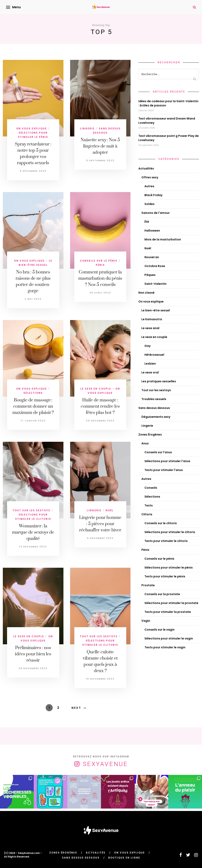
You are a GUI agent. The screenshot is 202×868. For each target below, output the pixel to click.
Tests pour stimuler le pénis (165, 576)
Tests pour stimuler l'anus (164, 470)
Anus (145, 443)
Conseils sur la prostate (162, 594)
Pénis (100, 265)
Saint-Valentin (155, 284)
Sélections (33, 393)
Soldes (149, 204)
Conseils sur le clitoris (161, 523)
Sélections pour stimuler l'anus (167, 461)
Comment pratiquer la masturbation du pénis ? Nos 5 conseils (100, 278)
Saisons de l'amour (156, 213)
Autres (149, 186)
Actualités (146, 168)
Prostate (148, 585)
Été (147, 222)
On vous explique (32, 128)
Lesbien (150, 364)
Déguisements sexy (156, 417)
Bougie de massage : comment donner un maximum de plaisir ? (33, 406)
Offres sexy (150, 177)
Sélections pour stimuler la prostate (171, 603)
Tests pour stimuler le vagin (165, 647)
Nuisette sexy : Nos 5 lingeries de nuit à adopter (100, 146)
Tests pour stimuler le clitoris (166, 541)
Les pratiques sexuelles (159, 381)
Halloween (152, 231)
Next (76, 708)
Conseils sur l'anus (158, 452)
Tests (149, 505)
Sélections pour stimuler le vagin (169, 638)
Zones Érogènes (150, 435)
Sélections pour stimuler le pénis (169, 568)
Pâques (150, 275)
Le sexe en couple (96, 389)
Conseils (151, 488)
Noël (110, 510)
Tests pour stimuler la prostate (168, 612)
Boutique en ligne (124, 858)
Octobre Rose (155, 266)
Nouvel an (152, 257)
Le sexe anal (150, 328)
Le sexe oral (150, 372)
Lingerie (87, 128)
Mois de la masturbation (163, 239)
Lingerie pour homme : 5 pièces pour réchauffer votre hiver (100, 524)
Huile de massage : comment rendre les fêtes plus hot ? (100, 406)
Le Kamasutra (152, 319)
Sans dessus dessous (154, 408)
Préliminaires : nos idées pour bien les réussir (33, 654)
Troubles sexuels (154, 399)
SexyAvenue (105, 764)
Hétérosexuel (154, 355)
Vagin (146, 621)
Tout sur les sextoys (31, 510)
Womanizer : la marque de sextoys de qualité (33, 532)
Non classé (146, 293)
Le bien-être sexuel (156, 310)
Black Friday (153, 195)
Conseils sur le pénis (99, 261)
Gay (147, 346)
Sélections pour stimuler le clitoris (170, 532)
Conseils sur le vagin (159, 630)
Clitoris (147, 514)
